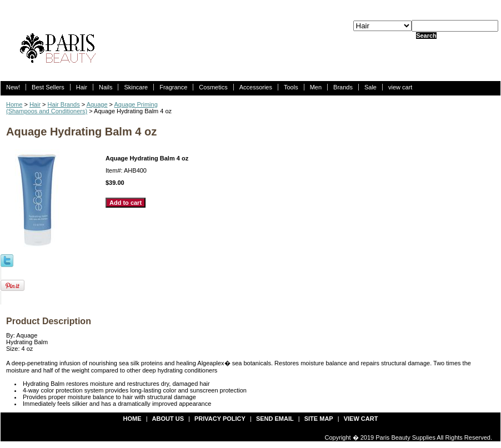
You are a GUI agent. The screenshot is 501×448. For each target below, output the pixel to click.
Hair (82, 87)
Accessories (256, 87)
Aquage (97, 104)
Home (14, 104)
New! (13, 87)
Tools (291, 87)
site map (319, 419)
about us (168, 419)
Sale (370, 87)
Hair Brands (64, 104)
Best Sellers (48, 87)
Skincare (136, 87)
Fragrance (173, 87)
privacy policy (220, 419)
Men (316, 87)
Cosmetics (213, 87)
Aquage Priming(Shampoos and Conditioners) (82, 108)
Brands (343, 87)
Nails (106, 87)
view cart (400, 87)
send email (275, 419)
